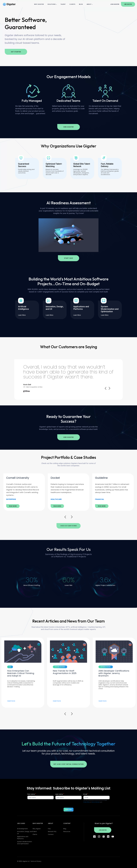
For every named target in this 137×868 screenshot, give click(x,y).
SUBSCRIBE (68, 809)
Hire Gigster (128, 4)
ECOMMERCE (12, 499)
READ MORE (13, 506)
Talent (63, 4)
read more (11, 701)
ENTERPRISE (56, 499)
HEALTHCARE (101, 499)
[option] (24, 492)
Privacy (39, 861)
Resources (67, 832)
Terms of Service (96, 802)
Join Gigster (115, 4)
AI (10, 667)
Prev (106, 388)
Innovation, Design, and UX (25, 833)
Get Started (16, 52)
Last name (60, 794)
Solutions (52, 4)
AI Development (22, 829)
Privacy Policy (86, 802)
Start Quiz (69, 258)
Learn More (23, 315)
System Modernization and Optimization (25, 843)
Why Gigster (39, 4)
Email (86, 794)
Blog (81, 4)
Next (109, 388)
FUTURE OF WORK (106, 667)
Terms (33, 861)
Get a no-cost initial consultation (68, 764)
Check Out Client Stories (69, 526)
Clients (72, 4)
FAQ (49, 829)
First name (32, 794)
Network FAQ (52, 832)
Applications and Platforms (23, 838)
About (89, 4)
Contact (51, 834)
